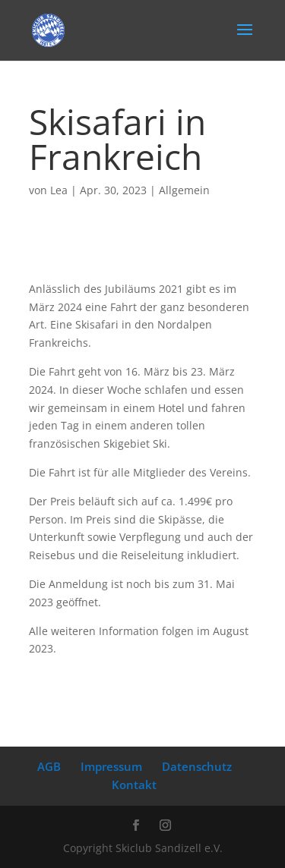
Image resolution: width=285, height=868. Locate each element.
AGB (49, 766)
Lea (59, 190)
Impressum (111, 766)
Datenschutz (197, 766)
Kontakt (134, 785)
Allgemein (184, 190)
